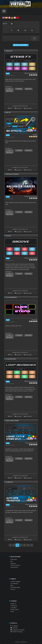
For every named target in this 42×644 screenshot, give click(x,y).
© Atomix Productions (21, 642)
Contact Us (14, 606)
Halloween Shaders (12, 174)
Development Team (32, 443)
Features (13, 563)
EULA (12, 612)
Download (14, 559)
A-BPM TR (9, 482)
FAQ (12, 586)
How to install (28, 108)
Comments (19, 108)
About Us (13, 604)
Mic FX (8, 113)
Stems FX (9, 51)
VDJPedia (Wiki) (15, 587)
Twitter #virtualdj (16, 632)
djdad (36, 135)
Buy (12, 561)
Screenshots (14, 567)
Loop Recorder (11, 359)
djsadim (35, 320)
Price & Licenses (15, 565)
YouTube (14, 628)
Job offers (14, 608)
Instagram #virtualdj (17, 630)
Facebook (14, 626)
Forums (13, 589)
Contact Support (15, 582)
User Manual (14, 584)
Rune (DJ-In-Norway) (32, 73)
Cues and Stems (11, 297)
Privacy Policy (15, 610)
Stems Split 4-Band (12, 421)
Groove (8, 236)
